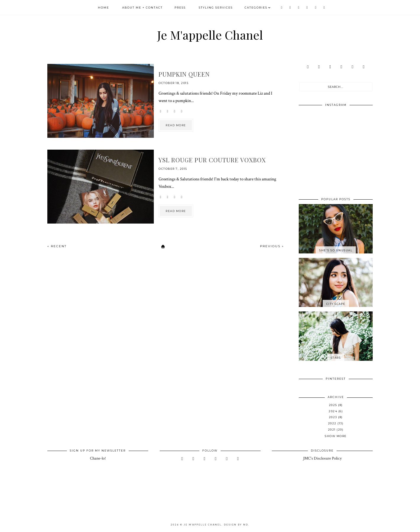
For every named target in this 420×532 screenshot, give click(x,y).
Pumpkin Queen (184, 74)
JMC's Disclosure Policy (322, 458)
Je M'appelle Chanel (210, 35)
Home (104, 8)
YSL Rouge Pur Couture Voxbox (212, 160)
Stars (336, 358)
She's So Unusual (336, 250)
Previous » (272, 246)
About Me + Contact (142, 8)
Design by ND (236, 525)
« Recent (57, 246)
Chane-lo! (98, 458)
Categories (256, 8)
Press (180, 8)
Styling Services (216, 8)
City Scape (336, 304)
